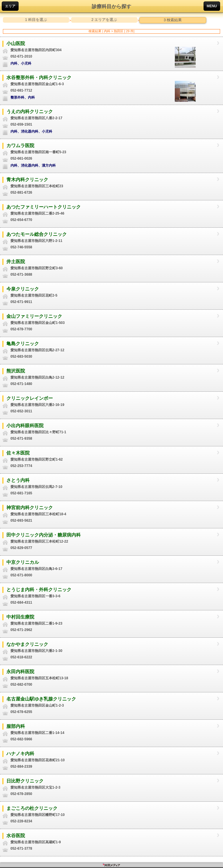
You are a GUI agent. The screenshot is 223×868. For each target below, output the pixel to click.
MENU (212, 6)
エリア (10, 6)
